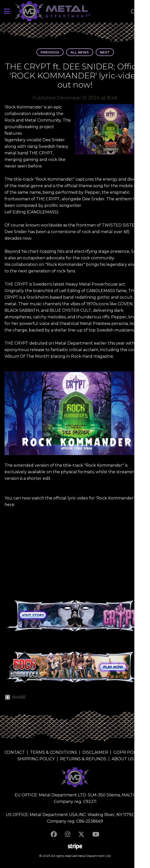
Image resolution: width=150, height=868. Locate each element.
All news (80, 52)
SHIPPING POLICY (36, 759)
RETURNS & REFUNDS (83, 759)
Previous (50, 52)
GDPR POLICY (128, 752)
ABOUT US (123, 759)
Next (105, 52)
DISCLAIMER (95, 752)
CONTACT (15, 752)
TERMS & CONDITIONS (54, 752)
